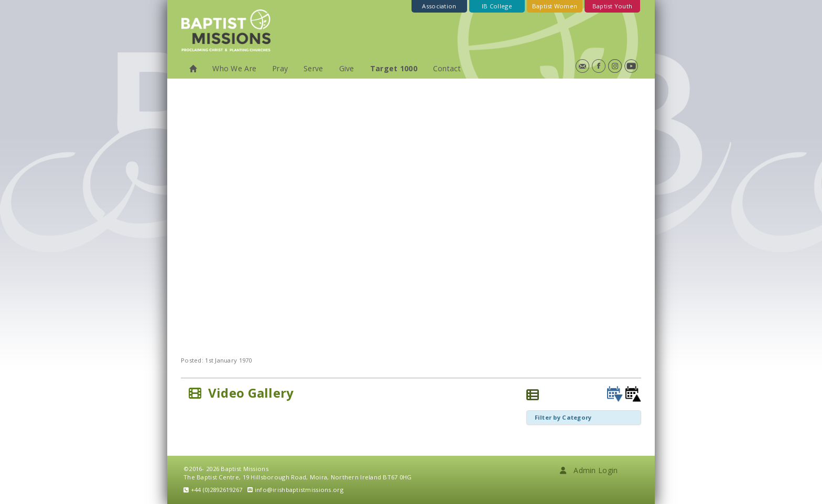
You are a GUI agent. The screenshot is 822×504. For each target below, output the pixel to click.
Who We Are (234, 68)
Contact (447, 68)
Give (347, 68)
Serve (313, 68)
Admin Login (589, 470)
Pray (280, 68)
